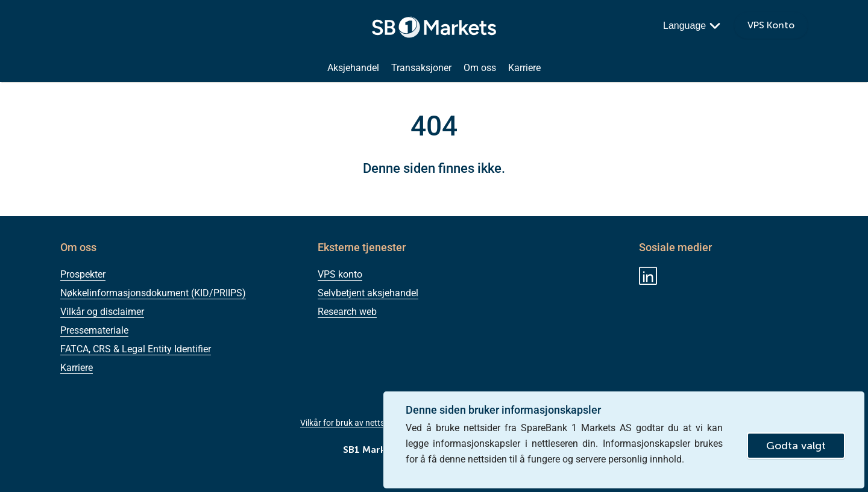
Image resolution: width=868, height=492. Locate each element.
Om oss (480, 68)
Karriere (524, 68)
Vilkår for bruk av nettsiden (350, 423)
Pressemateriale (94, 330)
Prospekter (83, 274)
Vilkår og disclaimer (102, 312)
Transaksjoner (421, 68)
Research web (347, 312)
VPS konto (340, 274)
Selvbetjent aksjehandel (368, 293)
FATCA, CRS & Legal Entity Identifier (136, 349)
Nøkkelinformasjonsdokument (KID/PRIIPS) (153, 293)
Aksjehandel (353, 68)
